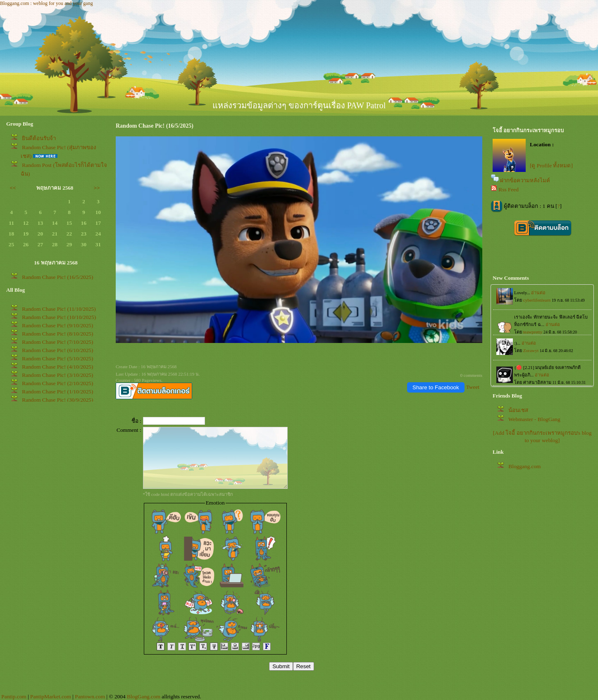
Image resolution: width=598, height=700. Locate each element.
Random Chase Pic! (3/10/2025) (57, 375)
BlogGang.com (144, 696)
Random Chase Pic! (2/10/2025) (57, 383)
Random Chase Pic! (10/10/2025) (59, 317)
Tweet (473, 387)
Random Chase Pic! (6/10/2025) (57, 350)
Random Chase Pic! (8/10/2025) (57, 334)
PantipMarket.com (51, 696)
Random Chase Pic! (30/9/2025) (57, 400)
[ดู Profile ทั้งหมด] (551, 165)
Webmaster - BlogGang (534, 419)
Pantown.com (90, 696)
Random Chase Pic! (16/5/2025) (57, 277)
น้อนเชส (518, 410)
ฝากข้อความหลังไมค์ (525, 180)
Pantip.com (14, 696)
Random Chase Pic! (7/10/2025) (57, 342)
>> (97, 188)
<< (13, 188)
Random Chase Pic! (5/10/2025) (57, 358)
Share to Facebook (436, 387)
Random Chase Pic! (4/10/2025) (57, 367)
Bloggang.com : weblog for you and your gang (46, 3)
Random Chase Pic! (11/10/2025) (59, 309)
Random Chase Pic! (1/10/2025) (57, 392)
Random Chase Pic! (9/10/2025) (57, 325)
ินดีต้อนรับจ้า (39, 138)
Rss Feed (509, 189)
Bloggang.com (524, 466)
